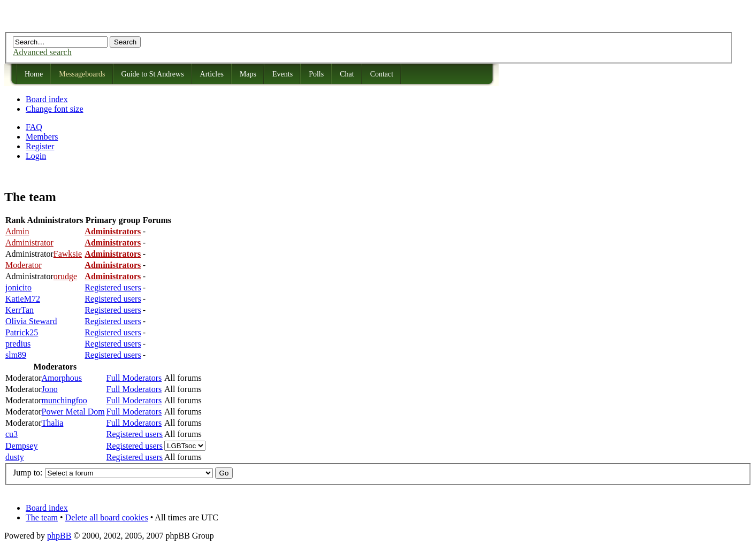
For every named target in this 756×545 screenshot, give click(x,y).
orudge (65, 276)
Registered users (113, 287)
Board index (47, 99)
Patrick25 (22, 332)
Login (36, 156)
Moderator (24, 265)
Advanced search (42, 52)
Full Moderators (134, 378)
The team (42, 517)
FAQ (34, 127)
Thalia (53, 423)
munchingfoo (64, 400)
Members (42, 137)
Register (40, 146)
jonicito (18, 287)
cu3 (12, 434)
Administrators (113, 231)
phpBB (59, 536)
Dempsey (21, 446)
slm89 (16, 355)
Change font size (55, 109)
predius (18, 344)
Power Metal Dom (73, 412)
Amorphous (62, 378)
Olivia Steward (31, 321)
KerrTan (20, 310)
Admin (17, 231)
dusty (15, 457)
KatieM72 (23, 299)
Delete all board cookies (107, 517)
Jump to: (28, 473)
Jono (50, 389)
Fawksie (68, 254)
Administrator (29, 243)
